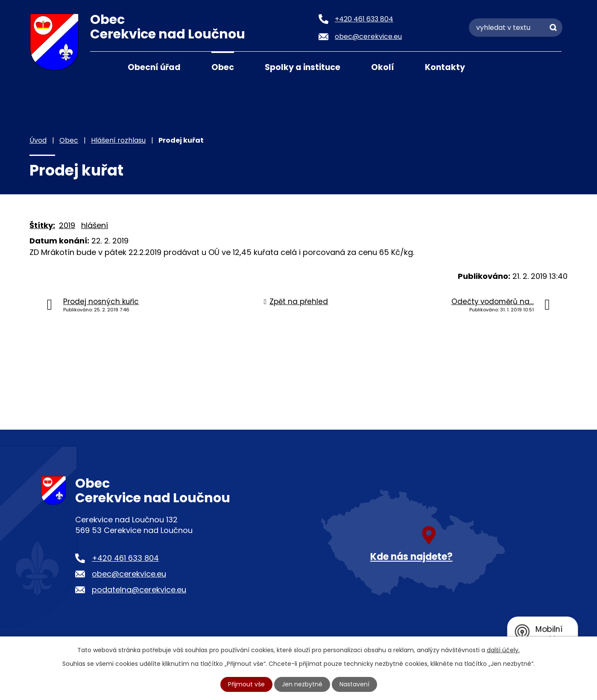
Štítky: (42, 225)
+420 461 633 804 (125, 558)
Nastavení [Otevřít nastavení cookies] (354, 684)
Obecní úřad (154, 67)
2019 (67, 225)
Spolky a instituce (303, 67)
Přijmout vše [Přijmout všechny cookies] (246, 684)
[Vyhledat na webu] (516, 28)
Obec (223, 67)
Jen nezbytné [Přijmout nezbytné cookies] (302, 684)
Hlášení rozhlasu (118, 140)
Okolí (383, 67)
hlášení (95, 225)
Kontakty (445, 67)
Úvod (101, 67)
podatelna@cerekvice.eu (139, 590)
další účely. (503, 650)
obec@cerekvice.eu (129, 574)
